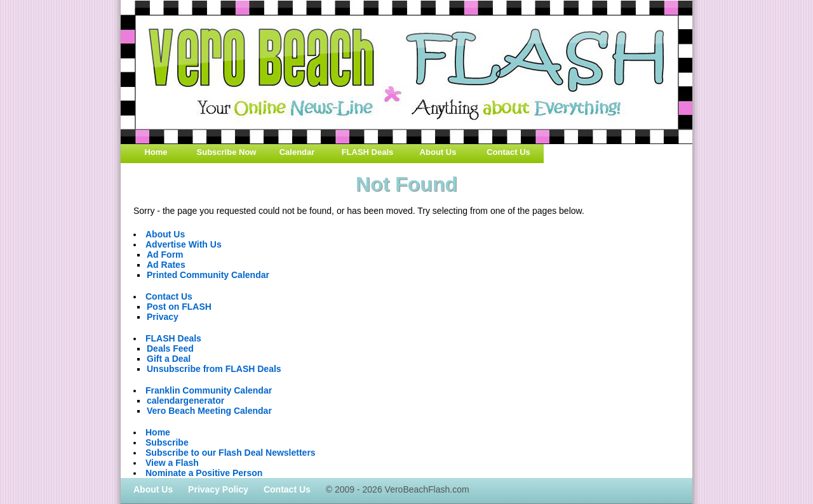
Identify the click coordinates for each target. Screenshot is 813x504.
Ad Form (165, 255)
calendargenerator (185, 401)
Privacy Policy (218, 489)
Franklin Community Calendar (209, 390)
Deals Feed (170, 348)
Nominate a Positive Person (204, 473)
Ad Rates (166, 265)
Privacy (163, 317)
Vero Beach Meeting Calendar (209, 411)
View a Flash (172, 463)
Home (156, 152)
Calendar (297, 152)
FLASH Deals (368, 152)
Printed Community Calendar (208, 275)
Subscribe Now (227, 152)
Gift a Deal (169, 359)
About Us (438, 152)
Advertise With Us (184, 244)
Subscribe (167, 442)
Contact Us (508, 152)
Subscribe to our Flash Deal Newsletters (231, 453)
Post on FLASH (179, 307)
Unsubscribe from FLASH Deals (214, 369)
